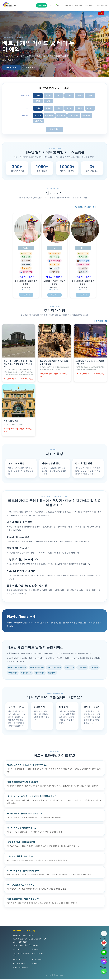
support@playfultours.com (29, 946)
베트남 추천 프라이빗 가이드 (18, 668)
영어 (59, 108)
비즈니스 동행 (74, 115)
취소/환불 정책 (37, 960)
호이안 (38, 101)
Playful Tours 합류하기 (20, 968)
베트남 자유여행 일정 (40, 668)
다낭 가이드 (13, 673)
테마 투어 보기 (31, 67)
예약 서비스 (69, 5)
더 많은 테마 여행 (100, 321)
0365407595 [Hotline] (23, 942)
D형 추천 (35, 950)
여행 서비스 (79, 5)
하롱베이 (80, 95)
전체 (39, 95)
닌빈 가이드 (69, 673)
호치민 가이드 (89, 668)
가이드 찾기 (54, 129)
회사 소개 (16, 950)
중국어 (48, 108)
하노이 (59, 95)
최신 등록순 (49, 115)
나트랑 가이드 (55, 673)
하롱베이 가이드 (41, 673)
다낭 (69, 95)
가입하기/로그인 (101, 5)
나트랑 (90, 95)
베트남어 (90, 108)
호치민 (48, 95)
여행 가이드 (89, 5)
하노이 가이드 (75, 668)
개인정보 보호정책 (19, 964)
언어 (51, 5)
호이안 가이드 (26, 673)
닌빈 (48, 101)
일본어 (69, 108)
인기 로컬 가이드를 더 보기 (86, 207)
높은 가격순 (39, 121)
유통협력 (35, 964)
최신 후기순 (61, 115)
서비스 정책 (17, 960)
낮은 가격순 (86, 115)
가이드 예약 (42, 5)
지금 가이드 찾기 (12, 67)
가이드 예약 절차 (38, 954)
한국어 (80, 108)
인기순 (39, 115)
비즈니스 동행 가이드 (59, 668)
